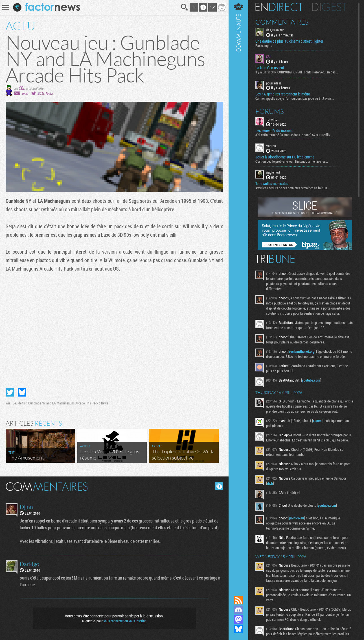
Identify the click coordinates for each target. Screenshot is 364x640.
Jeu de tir (19, 403)
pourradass (274, 83)
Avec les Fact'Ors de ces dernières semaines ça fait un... (292, 188)
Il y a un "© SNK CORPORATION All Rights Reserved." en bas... (297, 72)
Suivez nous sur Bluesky (238, 629)
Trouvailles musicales (272, 184)
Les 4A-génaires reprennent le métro (283, 94)
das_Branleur (275, 30)
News (105, 403)
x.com (317, 421)
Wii (8, 403)
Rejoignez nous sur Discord (238, 610)
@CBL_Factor (45, 93)
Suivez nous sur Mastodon (238, 619)
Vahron (271, 146)
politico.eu (297, 518)
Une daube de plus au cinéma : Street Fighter (289, 41)
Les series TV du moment (274, 130)
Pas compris (264, 45)
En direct (279, 7)
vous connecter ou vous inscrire (125, 621)
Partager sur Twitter (10, 392)
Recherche (185, 7)
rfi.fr (270, 483)
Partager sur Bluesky (22, 392)
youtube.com (311, 380)
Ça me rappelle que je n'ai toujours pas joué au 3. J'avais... (295, 98)
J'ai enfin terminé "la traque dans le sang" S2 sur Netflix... (294, 135)
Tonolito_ (272, 119)
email (25, 93)
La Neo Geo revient (270, 68)
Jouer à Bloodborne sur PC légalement (285, 157)
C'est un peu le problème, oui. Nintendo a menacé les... (292, 161)
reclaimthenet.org (302, 351)
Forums (270, 111)
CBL (22, 88)
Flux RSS (238, 600)
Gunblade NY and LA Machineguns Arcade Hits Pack (63, 403)
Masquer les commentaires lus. (219, 486)
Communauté (238, 292)
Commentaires (282, 22)
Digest (329, 7)
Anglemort (273, 172)
